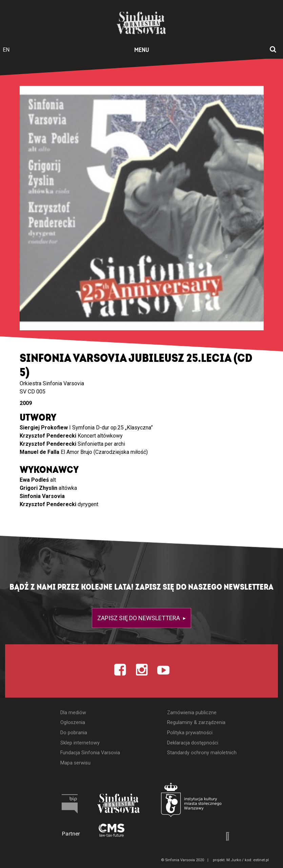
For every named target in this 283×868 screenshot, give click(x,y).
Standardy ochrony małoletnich (202, 753)
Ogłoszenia (73, 723)
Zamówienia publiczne (192, 713)
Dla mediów (73, 713)
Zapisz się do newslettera (139, 618)
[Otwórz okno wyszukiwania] (273, 50)
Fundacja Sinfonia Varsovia (90, 753)
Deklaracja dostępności (193, 743)
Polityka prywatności (190, 733)
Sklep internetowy (80, 743)
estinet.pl (261, 860)
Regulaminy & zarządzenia (196, 723)
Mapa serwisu (75, 763)
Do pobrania (74, 733)
